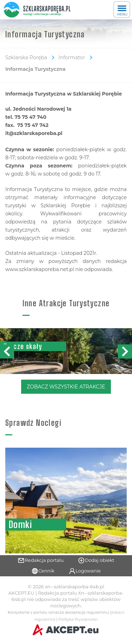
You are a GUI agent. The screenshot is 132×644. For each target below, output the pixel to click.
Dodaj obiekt (96, 560)
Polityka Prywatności (78, 620)
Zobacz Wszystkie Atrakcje (66, 387)
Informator (72, 57)
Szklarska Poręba (26, 57)
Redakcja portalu (41, 560)
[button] (125, 351)
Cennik (43, 571)
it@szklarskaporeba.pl (34, 133)
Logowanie (85, 571)
